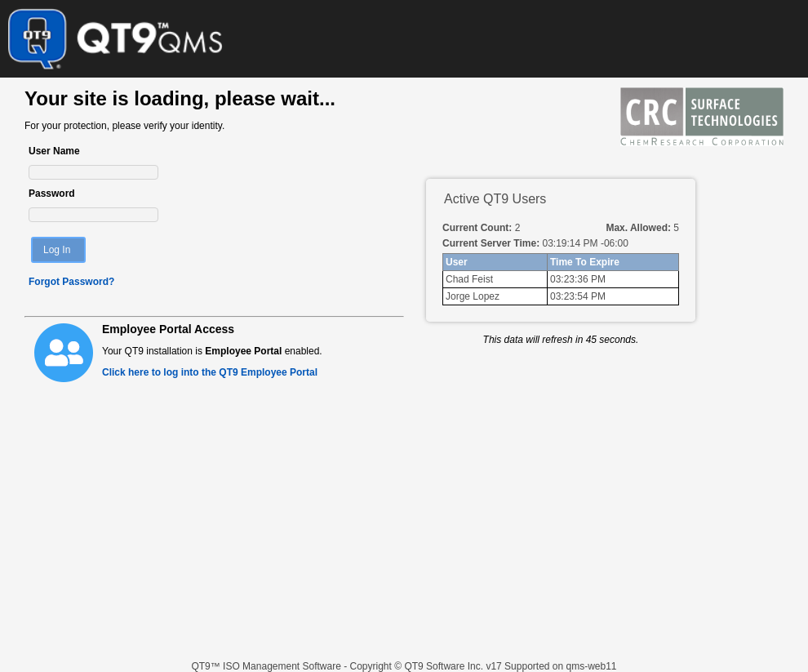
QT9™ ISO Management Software (267, 666)
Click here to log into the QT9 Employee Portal (210, 372)
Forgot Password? (71, 282)
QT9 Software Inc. (445, 666)
